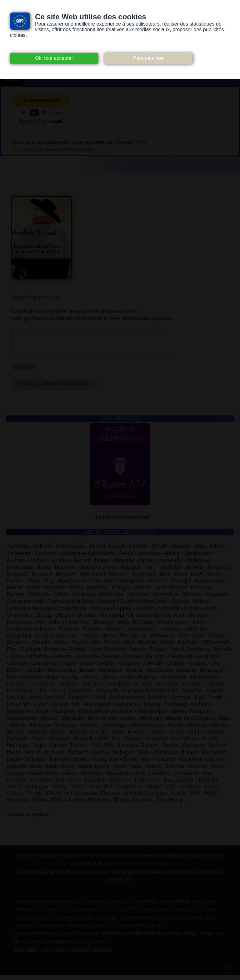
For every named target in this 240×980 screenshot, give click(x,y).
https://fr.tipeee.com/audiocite (57, 149)
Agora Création (88, 947)
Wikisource (81, 931)
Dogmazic (189, 915)
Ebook (211, 915)
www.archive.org (68, 939)
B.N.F (120, 915)
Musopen (191, 923)
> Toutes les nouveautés (120, 522)
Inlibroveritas (74, 923)
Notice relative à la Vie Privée (120, 907)
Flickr (23, 923)
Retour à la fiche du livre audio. (54, 389)
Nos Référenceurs (141, 931)
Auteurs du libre (91, 915)
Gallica (43, 923)
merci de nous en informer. (137, 869)
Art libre (204, 907)
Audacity (56, 915)
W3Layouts (34, 947)
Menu (12, 79)
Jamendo (106, 923)
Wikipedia (52, 931)
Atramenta (29, 915)
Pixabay (107, 931)
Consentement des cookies (47, 907)
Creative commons (151, 915)
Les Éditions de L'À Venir (148, 923)
